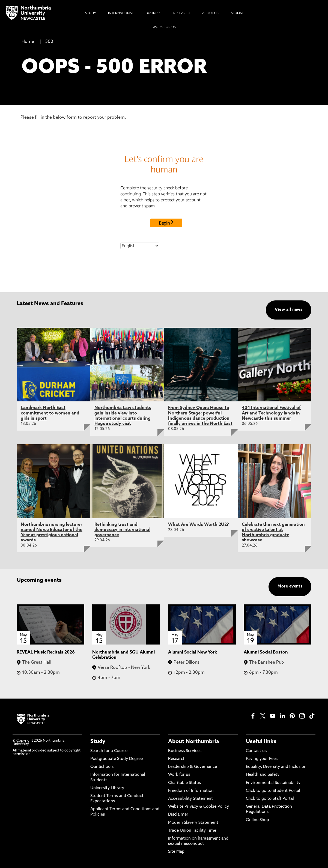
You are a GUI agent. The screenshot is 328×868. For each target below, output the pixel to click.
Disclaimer (178, 815)
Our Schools (102, 767)
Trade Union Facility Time (192, 831)
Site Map (176, 852)
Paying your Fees (262, 759)
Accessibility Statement (190, 799)
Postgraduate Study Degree (117, 759)
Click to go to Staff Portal (270, 799)
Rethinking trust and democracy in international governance (122, 530)
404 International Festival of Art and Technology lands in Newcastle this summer (271, 413)
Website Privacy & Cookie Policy (199, 807)
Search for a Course (109, 751)
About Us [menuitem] (210, 13)
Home (28, 42)
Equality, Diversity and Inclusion (276, 767)
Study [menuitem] (91, 13)
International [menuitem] (121, 13)
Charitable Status (184, 783)
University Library (107, 788)
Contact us (256, 751)
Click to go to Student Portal (273, 791)
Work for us (179, 775)
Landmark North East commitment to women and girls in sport (50, 413)
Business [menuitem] (153, 13)
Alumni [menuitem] (237, 13)
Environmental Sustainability (273, 783)
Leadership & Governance (193, 767)
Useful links (261, 742)
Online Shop (257, 820)
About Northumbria (194, 742)
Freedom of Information (191, 791)
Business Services (185, 751)
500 (49, 42)
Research (177, 759)
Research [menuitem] (182, 13)
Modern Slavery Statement (193, 823)
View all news (289, 310)
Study (98, 742)
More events (290, 587)
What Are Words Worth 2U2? (199, 525)
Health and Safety (263, 775)
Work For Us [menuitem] (164, 27)
